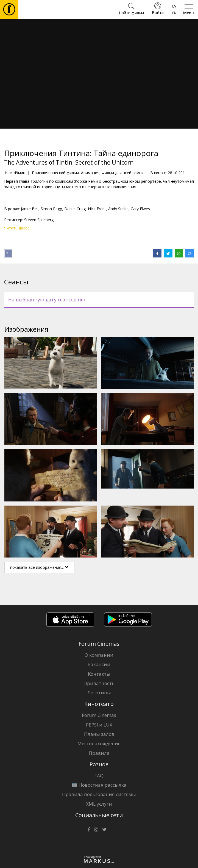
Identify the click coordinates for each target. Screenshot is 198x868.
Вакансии (99, 664)
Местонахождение (99, 743)
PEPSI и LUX (99, 725)
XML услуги (99, 804)
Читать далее (17, 228)
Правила (99, 753)
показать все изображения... (39, 567)
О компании (99, 655)
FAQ (99, 776)
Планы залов (99, 734)
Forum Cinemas (99, 715)
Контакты (99, 674)
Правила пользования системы (99, 794)
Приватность (99, 683)
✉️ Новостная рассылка (99, 785)
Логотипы (99, 693)
